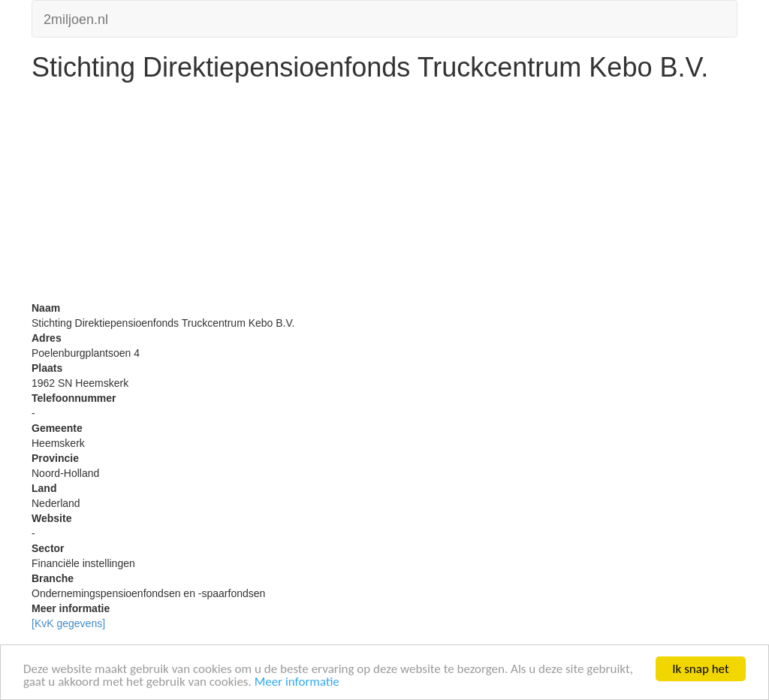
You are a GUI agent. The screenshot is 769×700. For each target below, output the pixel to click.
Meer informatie (297, 682)
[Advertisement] (384, 195)
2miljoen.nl (76, 18)
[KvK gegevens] (68, 623)
